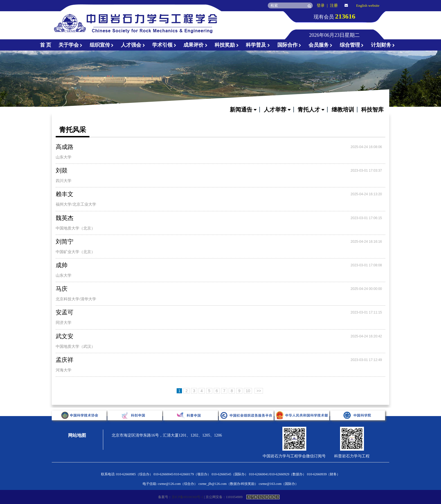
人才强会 (133, 45)
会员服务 (321, 45)
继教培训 (343, 110)
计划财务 (383, 45)
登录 (321, 5)
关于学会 (71, 45)
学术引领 (164, 45)
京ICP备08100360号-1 (187, 497)
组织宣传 (102, 45)
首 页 (46, 45)
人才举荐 (277, 110)
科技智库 (372, 110)
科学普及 (258, 45)
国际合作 (289, 45)
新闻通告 (243, 110)
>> (259, 391)
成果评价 (195, 45)
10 (248, 391)
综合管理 (352, 45)
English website (368, 5)
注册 (334, 5)
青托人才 (311, 110)
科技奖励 (227, 45)
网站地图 (77, 435)
